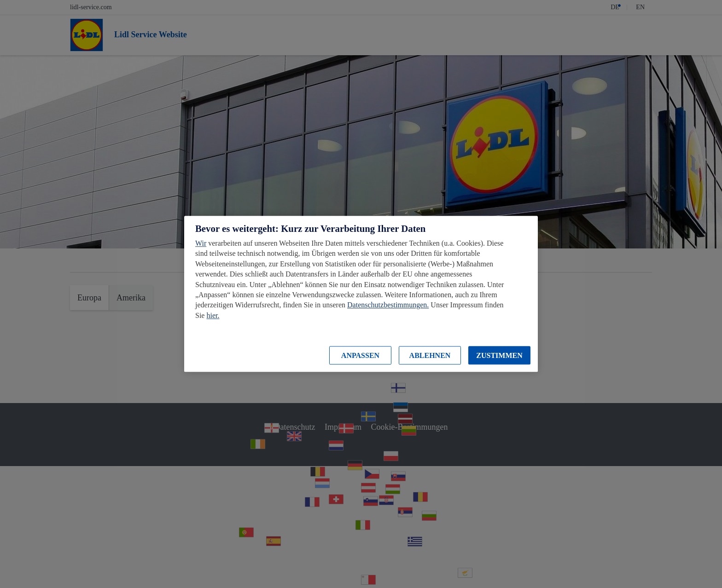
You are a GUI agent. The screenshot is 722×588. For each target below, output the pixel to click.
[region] (361, 294)
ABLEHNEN (430, 355)
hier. (213, 315)
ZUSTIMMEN (499, 355)
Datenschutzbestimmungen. (388, 305)
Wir (201, 243)
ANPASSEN (360, 355)
